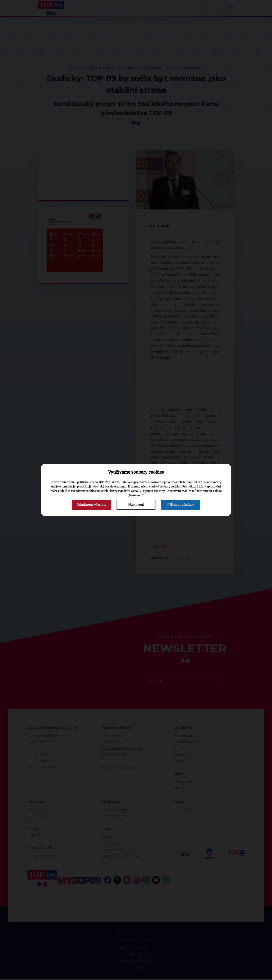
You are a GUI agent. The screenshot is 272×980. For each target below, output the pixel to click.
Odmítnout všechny (92, 505)
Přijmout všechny (181, 505)
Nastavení (136, 505)
